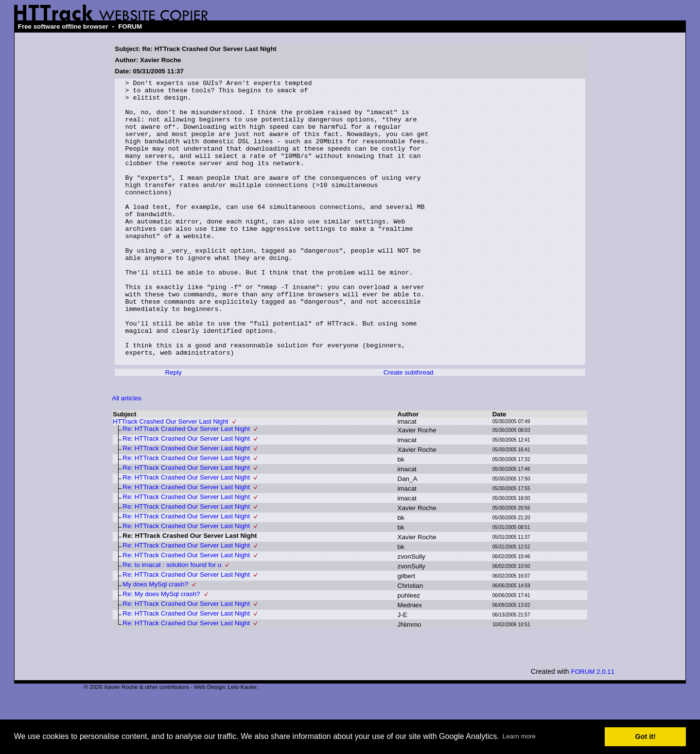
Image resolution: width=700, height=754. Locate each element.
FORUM (130, 26)
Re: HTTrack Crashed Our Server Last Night (186, 486)
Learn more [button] (519, 736)
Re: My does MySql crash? (161, 651)
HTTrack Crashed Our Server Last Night (170, 478)
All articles (127, 455)
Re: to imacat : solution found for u (172, 622)
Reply (173, 429)
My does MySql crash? (155, 641)
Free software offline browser (63, 26)
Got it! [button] (646, 737)
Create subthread (409, 429)
